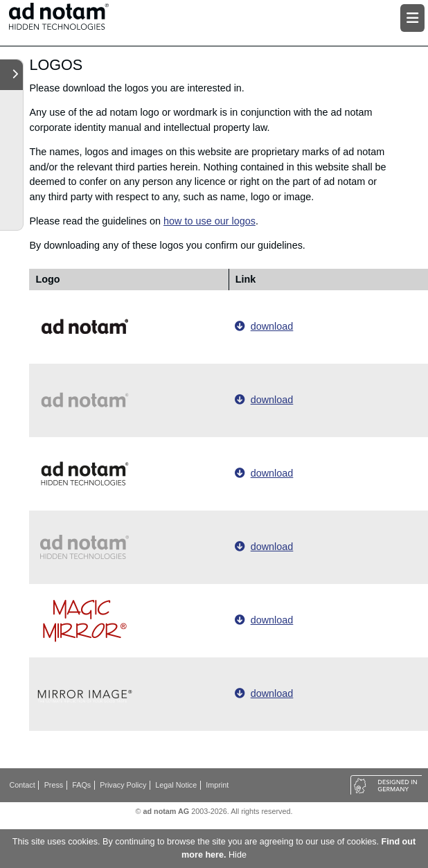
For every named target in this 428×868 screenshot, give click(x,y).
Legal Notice (176, 785)
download (272, 326)
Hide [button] (238, 855)
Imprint (217, 785)
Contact (23, 785)
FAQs (81, 785)
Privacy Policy (123, 785)
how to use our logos (209, 221)
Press (54, 785)
